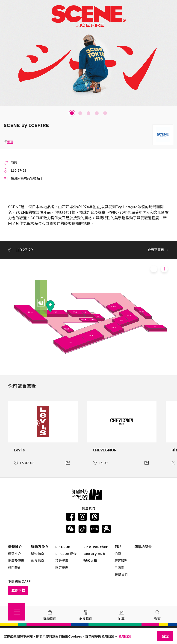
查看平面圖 (158, 250)
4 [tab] (97, 113)
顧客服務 (121, 561)
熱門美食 (15, 568)
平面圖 (119, 568)
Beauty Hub (94, 554)
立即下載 (18, 590)
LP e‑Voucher (96, 547)
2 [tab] (80, 113)
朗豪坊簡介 (143, 547)
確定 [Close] (165, 636)
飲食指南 (38, 561)
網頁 (10, 142)
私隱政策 (125, 636)
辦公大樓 (90, 561)
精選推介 (15, 554)
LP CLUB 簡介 (66, 554)
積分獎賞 (62, 561)
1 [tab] (72, 113)
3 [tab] (88, 113)
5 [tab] (105, 113)
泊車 (118, 554)
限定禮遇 (62, 568)
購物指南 (38, 554)
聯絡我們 (121, 575)
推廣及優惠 (16, 561)
